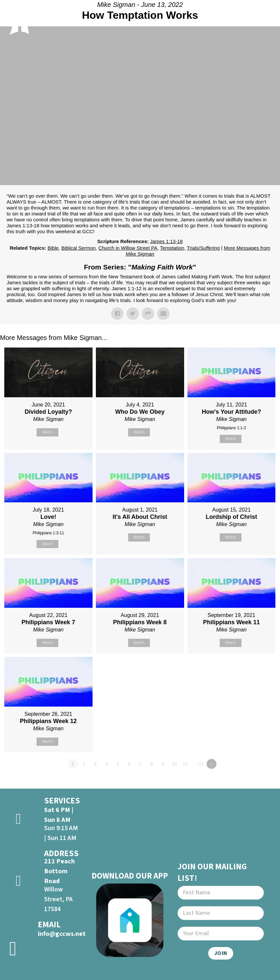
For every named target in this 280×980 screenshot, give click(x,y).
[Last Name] (221, 913)
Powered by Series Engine (256, 782)
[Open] (266, 19)
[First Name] (221, 893)
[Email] (221, 934)
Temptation (172, 248)
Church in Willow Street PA (128, 248)
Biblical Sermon (78, 248)
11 (185, 764)
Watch (47, 432)
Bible (53, 248)
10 (174, 764)
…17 (199, 764)
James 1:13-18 (166, 241)
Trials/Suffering (203, 248)
